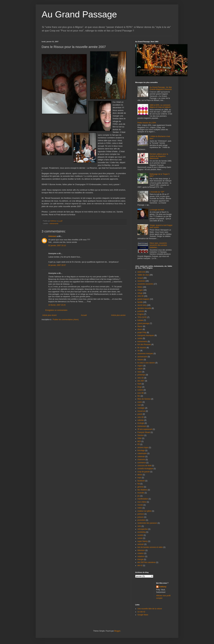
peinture (141, 514)
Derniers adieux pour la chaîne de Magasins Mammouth (159, 156)
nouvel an (141, 411)
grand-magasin (143, 299)
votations (141, 556)
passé (140, 414)
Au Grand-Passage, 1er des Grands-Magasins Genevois (161, 88)
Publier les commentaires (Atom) (66, 320)
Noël (139, 384)
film (139, 396)
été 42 (140, 565)
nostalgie (141, 408)
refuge (140, 293)
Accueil (84, 315)
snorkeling (142, 532)
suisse (140, 538)
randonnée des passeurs (147, 523)
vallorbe (141, 420)
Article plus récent (49, 315)
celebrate (141, 457)
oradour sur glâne (144, 511)
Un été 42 (141, 612)
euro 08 (141, 393)
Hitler (140, 438)
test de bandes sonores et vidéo (150, 547)
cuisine (140, 390)
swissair (141, 544)
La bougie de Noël (157, 210)
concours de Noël (144, 466)
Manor (140, 326)
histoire (140, 360)
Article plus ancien (118, 315)
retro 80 (141, 417)
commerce (142, 463)
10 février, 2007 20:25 (57, 305)
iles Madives (142, 490)
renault (140, 278)
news (140, 372)
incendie (141, 493)
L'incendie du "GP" (157, 192)
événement (142, 426)
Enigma (141, 314)
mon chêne (142, 502)
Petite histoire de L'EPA (147, 123)
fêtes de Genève (144, 399)
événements (54, 224)
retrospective (143, 529)
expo (139, 478)
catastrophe (142, 453)
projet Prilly (142, 332)
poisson (141, 517)
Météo (140, 287)
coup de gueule (144, 472)
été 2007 (141, 381)
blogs (140, 387)
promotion (141, 520)
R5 (139, 444)
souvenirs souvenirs (145, 284)
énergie (140, 559)
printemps (141, 375)
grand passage (143, 323)
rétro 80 (141, 296)
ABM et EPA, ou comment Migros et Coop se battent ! (160, 106)
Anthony (163, 587)
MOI (139, 441)
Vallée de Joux (143, 275)
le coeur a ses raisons (146, 363)
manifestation (143, 499)
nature (140, 369)
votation (141, 553)
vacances (141, 281)
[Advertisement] (59, 330)
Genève (141, 435)
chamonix (141, 460)
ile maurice (142, 348)
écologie (141, 423)
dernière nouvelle (144, 308)
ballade (140, 320)
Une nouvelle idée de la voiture (150, 609)
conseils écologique (145, 469)
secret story (142, 305)
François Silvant (144, 432)
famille (140, 302)
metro (140, 402)
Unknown (52, 236)
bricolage (141, 450)
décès (140, 475)
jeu (139, 496)
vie (139, 351)
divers (140, 329)
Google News (143, 615)
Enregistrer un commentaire (56, 310)
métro (140, 508)
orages (140, 290)
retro (139, 526)
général (140, 487)
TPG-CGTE (142, 317)
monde (140, 505)
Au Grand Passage (79, 14)
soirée (140, 338)
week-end (141, 272)
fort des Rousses (144, 344)
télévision (141, 550)
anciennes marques (145, 354)
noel (139, 405)
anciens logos (143, 447)
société (140, 535)
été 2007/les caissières (147, 562)
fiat (139, 484)
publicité (141, 311)
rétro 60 (141, 378)
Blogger (117, 631)
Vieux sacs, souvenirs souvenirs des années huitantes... (158, 245)
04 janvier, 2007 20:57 (57, 265)
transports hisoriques (146, 335)
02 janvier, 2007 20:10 (57, 245)
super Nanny (143, 541)
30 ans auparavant (145, 429)
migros (140, 366)
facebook (141, 481)
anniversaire (142, 357)
